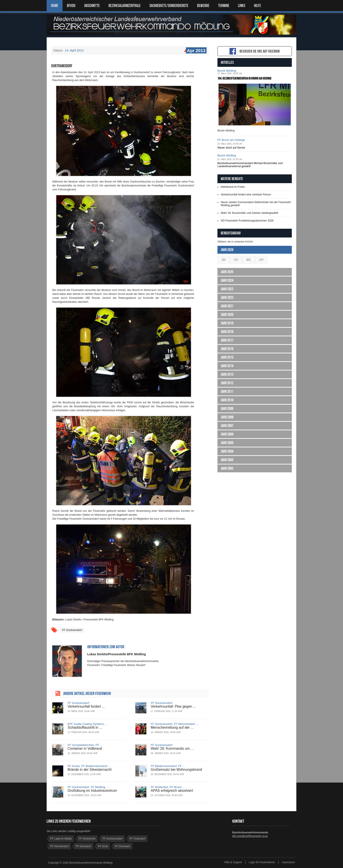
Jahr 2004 (227, 451)
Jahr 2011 (227, 391)
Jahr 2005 (227, 443)
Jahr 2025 (227, 272)
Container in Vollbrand (85, 748)
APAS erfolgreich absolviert (172, 791)
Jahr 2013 (227, 374)
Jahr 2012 (227, 383)
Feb (236, 260)
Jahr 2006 (227, 434)
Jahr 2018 (227, 332)
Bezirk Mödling (227, 71)
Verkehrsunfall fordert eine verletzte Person (246, 195)
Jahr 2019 (227, 323)
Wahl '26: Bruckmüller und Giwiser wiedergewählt (249, 213)
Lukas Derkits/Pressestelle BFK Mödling (117, 654)
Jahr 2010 (227, 400)
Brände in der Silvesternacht (90, 770)
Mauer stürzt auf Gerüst (231, 148)
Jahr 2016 (227, 349)
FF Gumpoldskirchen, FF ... (85, 745)
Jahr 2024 (227, 280)
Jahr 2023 (227, 289)
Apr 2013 (196, 51)
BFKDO (71, 6)
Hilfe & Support (233, 862)
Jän (224, 260)
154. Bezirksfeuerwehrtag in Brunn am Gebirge (244, 78)
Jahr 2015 (227, 357)
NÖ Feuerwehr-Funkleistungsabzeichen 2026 (247, 221)
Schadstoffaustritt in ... (85, 727)
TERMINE (224, 6)
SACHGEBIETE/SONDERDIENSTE (169, 6)
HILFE (257, 6)
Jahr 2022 (227, 298)
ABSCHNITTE (92, 6)
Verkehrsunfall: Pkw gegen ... (173, 706)
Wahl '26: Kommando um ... (172, 748)
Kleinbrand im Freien (233, 187)
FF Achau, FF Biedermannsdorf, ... (89, 766)
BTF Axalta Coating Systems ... (87, 724)
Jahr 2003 (227, 460)
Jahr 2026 (227, 250)
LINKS (242, 6)
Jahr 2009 (227, 409)
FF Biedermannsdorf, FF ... (168, 766)
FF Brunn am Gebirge (231, 140)
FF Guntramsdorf (72, 630)
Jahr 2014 (227, 366)
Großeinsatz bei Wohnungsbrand (176, 770)
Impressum (288, 862)
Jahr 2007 (227, 426)
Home (55, 6)
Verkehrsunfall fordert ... (86, 706)
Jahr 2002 (227, 468)
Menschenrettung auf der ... (172, 727)
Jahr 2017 (227, 340)
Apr (261, 260)
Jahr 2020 (227, 315)
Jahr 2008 (227, 417)
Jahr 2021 (227, 306)
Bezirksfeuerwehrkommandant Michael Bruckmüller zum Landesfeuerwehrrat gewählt (250, 165)
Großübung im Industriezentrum (92, 791)
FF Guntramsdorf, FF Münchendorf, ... (175, 724)
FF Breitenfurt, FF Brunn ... (168, 787)
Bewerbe (203, 6)
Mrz (249, 260)
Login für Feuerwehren (262, 862)
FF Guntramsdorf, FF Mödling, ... (88, 787)
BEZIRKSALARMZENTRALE (125, 6)
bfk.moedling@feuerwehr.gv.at (250, 836)
